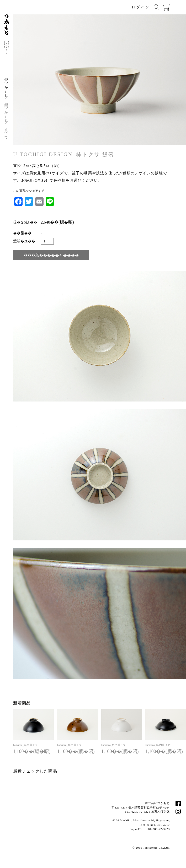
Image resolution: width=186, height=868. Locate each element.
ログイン (141, 7)
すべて (6, 131)
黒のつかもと (6, 110)
